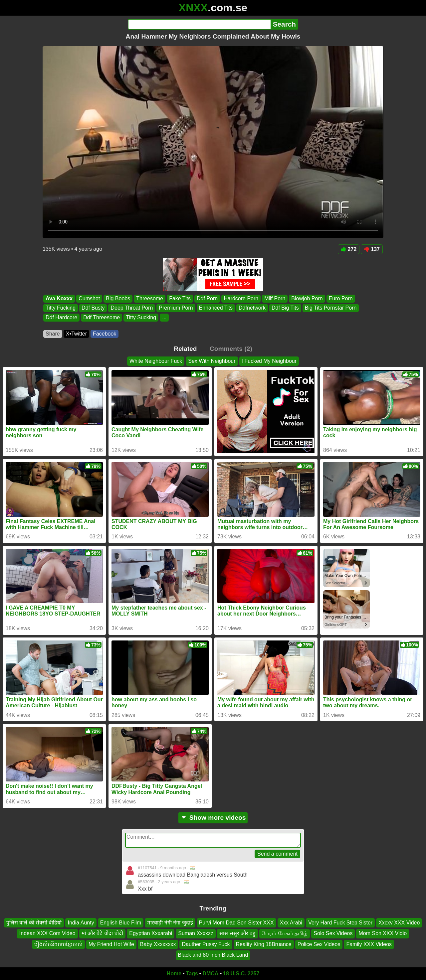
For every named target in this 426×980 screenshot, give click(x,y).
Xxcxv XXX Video (399, 923)
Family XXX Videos (369, 944)
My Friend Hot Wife (111, 944)
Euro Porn (341, 298)
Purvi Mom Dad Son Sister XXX (236, 923)
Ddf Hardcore (61, 317)
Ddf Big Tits (285, 308)
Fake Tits (180, 298)
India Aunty (81, 923)
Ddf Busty (93, 308)
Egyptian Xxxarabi (151, 933)
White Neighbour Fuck (156, 361)
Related (185, 349)
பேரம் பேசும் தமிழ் (285, 933)
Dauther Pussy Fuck (206, 944)
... (164, 317)
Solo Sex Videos (333, 933)
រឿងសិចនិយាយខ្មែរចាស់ (58, 944)
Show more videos (213, 818)
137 (372, 249)
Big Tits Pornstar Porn (331, 308)
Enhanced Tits (216, 308)
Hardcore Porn (241, 298)
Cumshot (89, 298)
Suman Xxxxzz (196, 933)
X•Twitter (76, 334)
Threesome (150, 298)
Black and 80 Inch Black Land (213, 955)
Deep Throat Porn (132, 308)
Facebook (105, 334)
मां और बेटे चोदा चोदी (103, 933)
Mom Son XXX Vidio (383, 933)
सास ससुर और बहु (237, 933)
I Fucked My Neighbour (269, 361)
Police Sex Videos (319, 944)
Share (53, 334)
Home (174, 974)
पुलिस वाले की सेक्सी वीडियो (34, 923)
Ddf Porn (207, 298)
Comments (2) (231, 349)
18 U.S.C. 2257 (241, 974)
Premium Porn (176, 308)
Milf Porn (275, 298)
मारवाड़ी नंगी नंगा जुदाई (170, 923)
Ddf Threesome (102, 317)
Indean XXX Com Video (47, 933)
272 (349, 249)
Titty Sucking (141, 317)
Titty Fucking (61, 308)
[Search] (199, 24)
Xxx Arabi (291, 923)
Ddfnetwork (252, 308)
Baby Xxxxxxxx (158, 944)
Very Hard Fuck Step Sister (340, 923)
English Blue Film (121, 923)
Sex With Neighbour (212, 361)
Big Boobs (118, 298)
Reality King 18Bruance (264, 944)
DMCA (210, 974)
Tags (192, 974)
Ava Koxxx (59, 298)
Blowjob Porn (307, 298)
